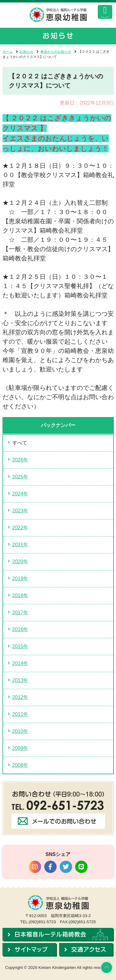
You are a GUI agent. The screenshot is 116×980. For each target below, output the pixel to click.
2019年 (20, 579)
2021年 (20, 545)
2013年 (20, 680)
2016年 (20, 629)
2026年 (20, 460)
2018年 (20, 595)
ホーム (8, 52)
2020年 (20, 562)
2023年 (20, 511)
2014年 (20, 663)
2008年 (20, 765)
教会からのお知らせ (56, 52)
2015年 (20, 646)
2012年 (20, 697)
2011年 (20, 714)
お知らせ (27, 52)
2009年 (20, 748)
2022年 (20, 528)
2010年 (20, 731)
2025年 (20, 477)
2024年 (20, 494)
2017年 (20, 612)
